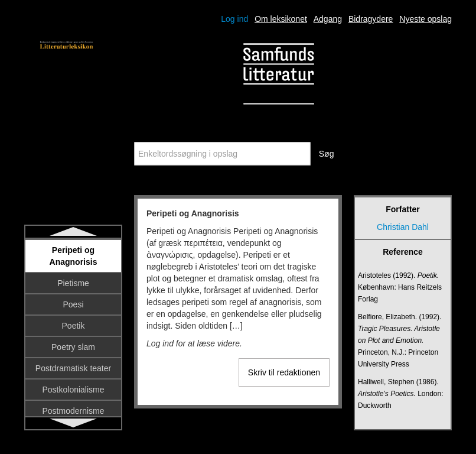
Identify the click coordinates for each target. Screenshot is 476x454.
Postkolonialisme (73, 390)
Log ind (234, 19)
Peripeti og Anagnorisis (74, 256)
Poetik (74, 326)
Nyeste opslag (426, 19)
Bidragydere (371, 19)
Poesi (73, 304)
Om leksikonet (281, 19)
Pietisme (73, 283)
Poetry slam (73, 347)
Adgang (328, 19)
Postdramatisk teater (73, 368)
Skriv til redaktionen (284, 372)
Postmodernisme (73, 411)
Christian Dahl (403, 227)
